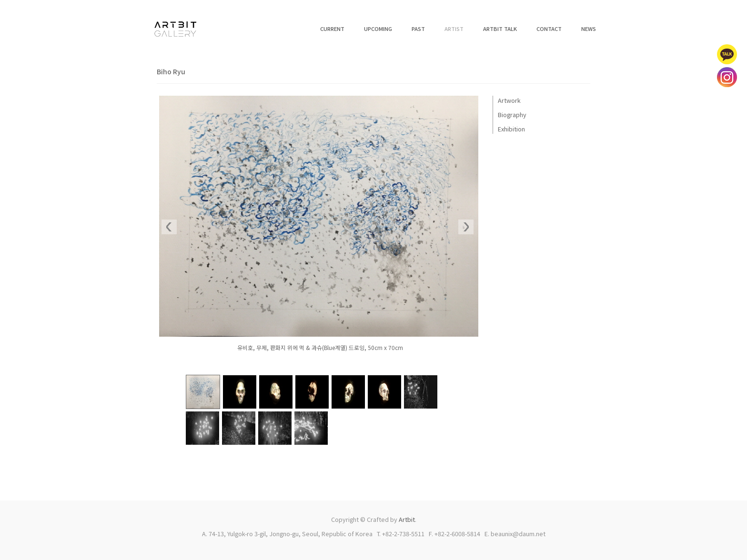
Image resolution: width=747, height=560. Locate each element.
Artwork (509, 100)
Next (466, 227)
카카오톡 (727, 54)
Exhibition (511, 129)
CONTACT (549, 29)
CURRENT (332, 29)
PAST (418, 29)
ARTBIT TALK (500, 29)
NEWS (589, 29)
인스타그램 (727, 77)
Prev (169, 227)
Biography (512, 115)
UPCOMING (378, 29)
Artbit (407, 519)
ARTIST (454, 29)
